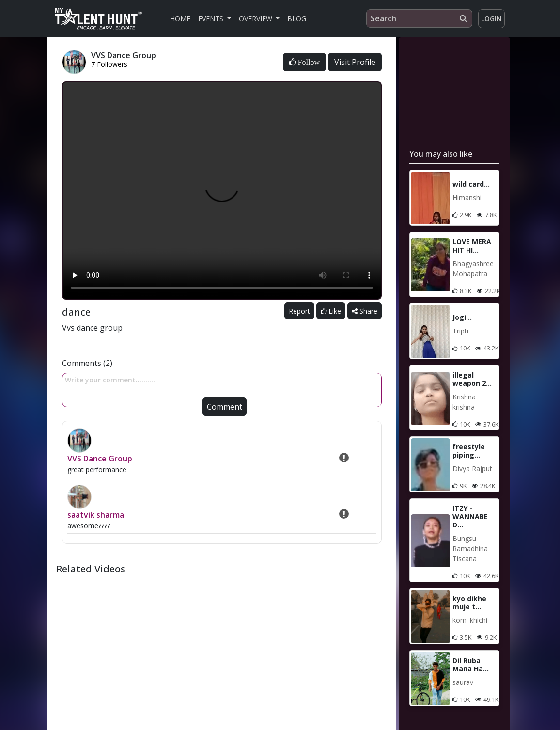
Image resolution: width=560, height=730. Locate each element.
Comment (225, 407)
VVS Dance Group (100, 459)
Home (180, 19)
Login (491, 19)
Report (299, 311)
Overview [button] (257, 19)
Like (331, 311)
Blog (297, 19)
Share (365, 311)
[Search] (419, 18)
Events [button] (212, 19)
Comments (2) (87, 363)
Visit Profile (355, 62)
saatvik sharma (96, 515)
